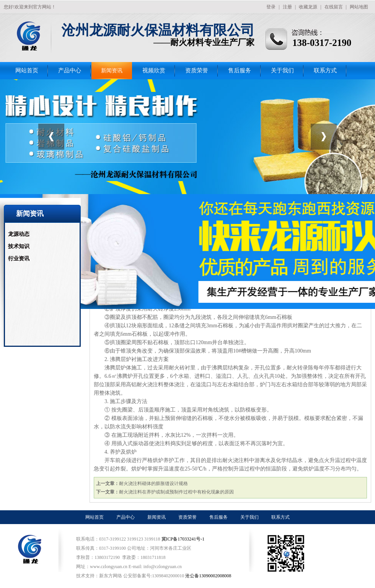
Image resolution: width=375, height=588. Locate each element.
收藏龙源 (308, 7)
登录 (271, 7)
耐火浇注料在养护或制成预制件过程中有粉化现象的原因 (176, 492)
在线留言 (334, 7)
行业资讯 (19, 259)
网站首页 (27, 70)
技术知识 (19, 246)
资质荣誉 (197, 70)
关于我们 (282, 70)
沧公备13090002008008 (208, 576)
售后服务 (240, 70)
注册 (287, 7)
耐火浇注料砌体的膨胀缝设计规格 (153, 483)
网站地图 (359, 7)
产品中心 (70, 70)
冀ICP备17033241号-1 (184, 539)
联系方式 (325, 70)
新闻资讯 (112, 71)
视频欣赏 (154, 70)
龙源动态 (19, 234)
